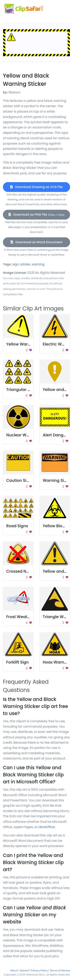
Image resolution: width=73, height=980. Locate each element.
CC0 (31, 273)
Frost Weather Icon (25, 617)
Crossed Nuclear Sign (27, 571)
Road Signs (17, 526)
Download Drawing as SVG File (36, 187)
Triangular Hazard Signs (30, 390)
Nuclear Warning (23, 435)
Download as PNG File (36, 215)
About (14, 971)
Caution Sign (19, 480)
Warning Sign (56, 480)
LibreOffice (47, 827)
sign (15, 264)
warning (38, 264)
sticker (25, 264)
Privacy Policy (39, 971)
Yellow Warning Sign (26, 344)
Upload (24, 971)
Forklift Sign (18, 662)
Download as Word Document (36, 242)
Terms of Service (60, 971)
